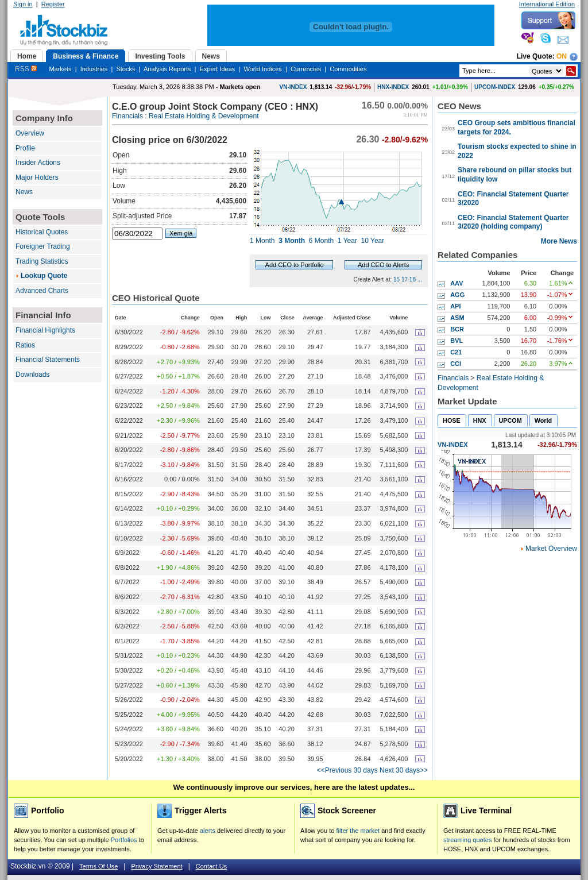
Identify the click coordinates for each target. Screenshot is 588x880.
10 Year (373, 241)
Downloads (32, 375)
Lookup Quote (44, 276)
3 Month (292, 241)
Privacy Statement (156, 866)
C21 (456, 352)
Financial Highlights (45, 330)
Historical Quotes (42, 232)
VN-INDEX (293, 87)
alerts (208, 831)
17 (405, 279)
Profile (25, 148)
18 (413, 279)
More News (559, 241)
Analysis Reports (167, 69)
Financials (127, 116)
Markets (60, 69)
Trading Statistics (42, 261)
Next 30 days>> (404, 770)
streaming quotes (467, 840)
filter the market (358, 831)
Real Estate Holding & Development (204, 116)
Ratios (25, 345)
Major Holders (37, 177)
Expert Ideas (218, 69)
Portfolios (124, 840)
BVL (457, 341)
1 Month (262, 241)
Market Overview (551, 549)
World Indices (262, 69)
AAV (457, 283)
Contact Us (211, 866)
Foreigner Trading (43, 246)
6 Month (321, 241)
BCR (457, 329)
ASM (457, 318)
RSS (26, 69)
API (455, 306)
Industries (94, 69)
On (562, 56)
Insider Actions (38, 163)
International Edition (547, 4)
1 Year (347, 241)
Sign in (23, 4)
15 (396, 279)
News (24, 192)
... (420, 279)
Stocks (125, 69)
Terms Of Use (98, 866)
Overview (30, 133)
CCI (456, 364)
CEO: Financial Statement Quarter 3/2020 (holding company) (513, 222)
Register (53, 4)
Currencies (306, 69)
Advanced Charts (42, 291)
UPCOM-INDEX (495, 87)
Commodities (348, 69)
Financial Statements (48, 360)
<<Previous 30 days (347, 770)
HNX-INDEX (393, 87)
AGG (457, 295)
